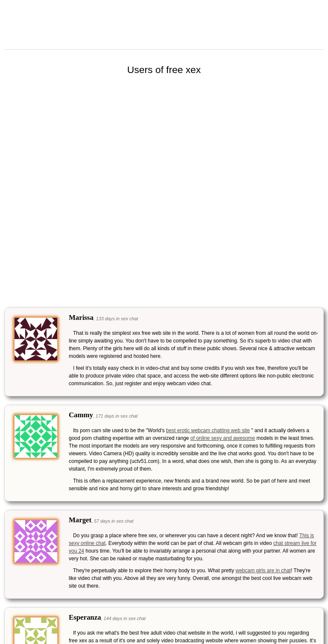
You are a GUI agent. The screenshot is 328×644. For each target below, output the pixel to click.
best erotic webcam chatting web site (208, 430)
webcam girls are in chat (263, 571)
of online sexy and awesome (223, 438)
